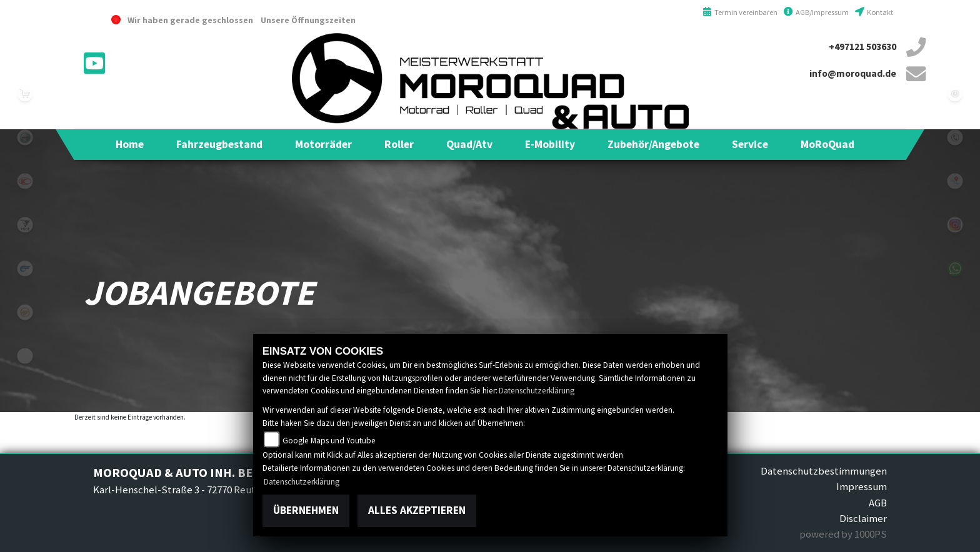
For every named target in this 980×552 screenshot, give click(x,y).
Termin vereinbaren (740, 12)
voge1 (25, 225)
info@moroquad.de (853, 73)
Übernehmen (306, 510)
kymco (25, 181)
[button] (219, 144)
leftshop (25, 94)
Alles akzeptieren (417, 510)
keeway (25, 312)
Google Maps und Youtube (329, 441)
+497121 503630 (862, 47)
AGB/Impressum (816, 12)
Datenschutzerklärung (537, 391)
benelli (25, 137)
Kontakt (874, 12)
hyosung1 (25, 269)
